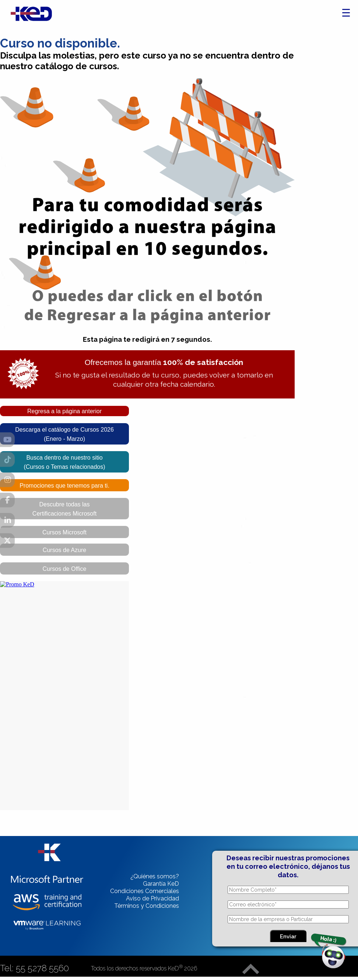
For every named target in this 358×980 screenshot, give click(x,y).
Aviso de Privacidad (152, 898)
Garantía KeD (161, 884)
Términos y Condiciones (147, 906)
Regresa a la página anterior (64, 411)
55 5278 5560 (42, 968)
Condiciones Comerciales (145, 891)
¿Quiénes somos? (155, 876)
